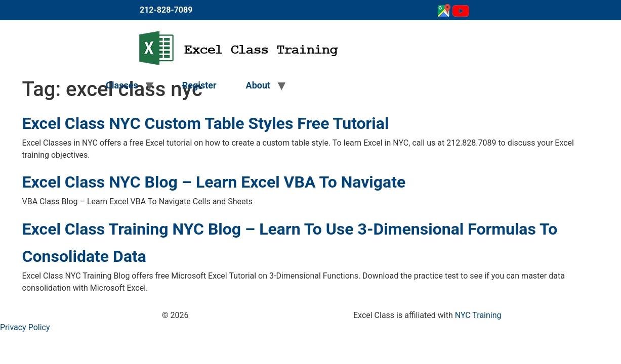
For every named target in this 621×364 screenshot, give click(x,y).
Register (199, 85)
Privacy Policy (25, 327)
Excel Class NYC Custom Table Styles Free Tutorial (206, 123)
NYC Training (478, 315)
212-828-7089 (166, 10)
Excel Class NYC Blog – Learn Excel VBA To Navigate (214, 182)
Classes (122, 85)
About (258, 85)
